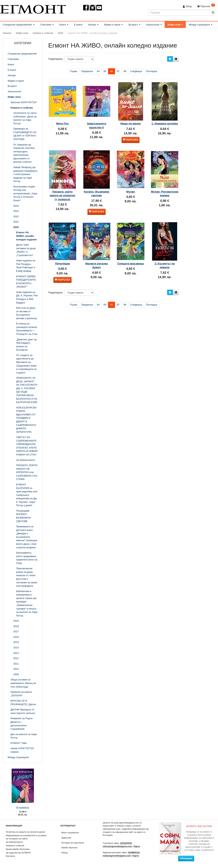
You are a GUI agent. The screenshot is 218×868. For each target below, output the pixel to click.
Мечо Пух (62, 118)
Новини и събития (15, 845)
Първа (74, 71)
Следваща (136, 71)
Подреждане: (56, 59)
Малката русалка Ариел (97, 254)
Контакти (10, 856)
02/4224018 (126, 843)
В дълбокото (23, 807)
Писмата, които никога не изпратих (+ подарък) (62, 187)
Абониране (186, 858)
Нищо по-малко (131, 118)
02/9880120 (134, 852)
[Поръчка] (206, 6)
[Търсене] (213, 13)
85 (105, 71)
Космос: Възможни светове (96, 185)
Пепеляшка (62, 252)
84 (98, 71)
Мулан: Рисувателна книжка (165, 185)
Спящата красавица (131, 254)
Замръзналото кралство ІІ (97, 120)
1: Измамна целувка (165, 120)
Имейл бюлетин (69, 848)
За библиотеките (14, 842)
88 (125, 71)
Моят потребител (70, 833)
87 (118, 71)
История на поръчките (73, 843)
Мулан (131, 181)
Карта (137, 846)
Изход (65, 853)
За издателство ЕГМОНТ (18, 853)
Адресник (66, 838)
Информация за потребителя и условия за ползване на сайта (26, 837)
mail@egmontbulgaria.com (117, 856)
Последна (152, 71)
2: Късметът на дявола (165, 254)
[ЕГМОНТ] (33, 9)
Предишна (87, 71)
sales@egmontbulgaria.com (117, 846)
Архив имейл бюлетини (18, 849)
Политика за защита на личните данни (25, 832)
